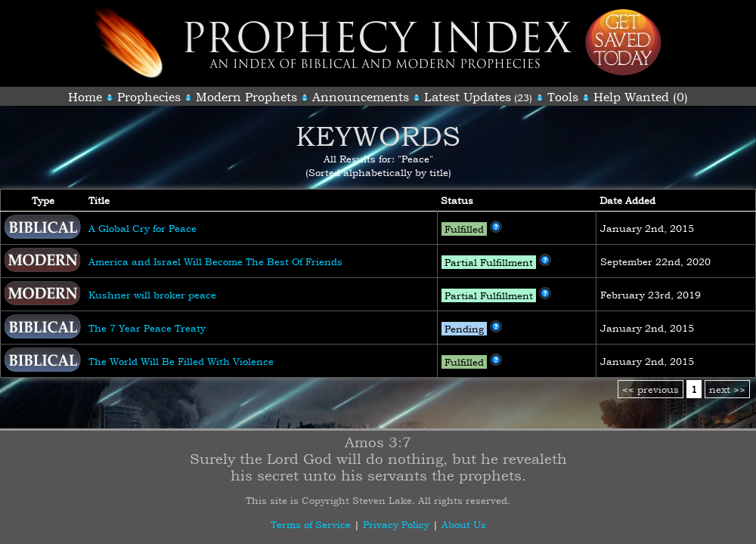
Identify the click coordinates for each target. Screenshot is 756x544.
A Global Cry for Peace (143, 228)
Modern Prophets (246, 97)
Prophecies (149, 97)
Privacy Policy (396, 524)
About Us (464, 524)
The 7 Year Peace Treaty (147, 328)
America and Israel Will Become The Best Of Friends (215, 261)
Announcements (361, 97)
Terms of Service (311, 524)
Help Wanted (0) (641, 97)
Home (85, 97)
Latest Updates (468, 97)
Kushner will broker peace (152, 295)
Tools (563, 97)
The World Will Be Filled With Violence (181, 361)
